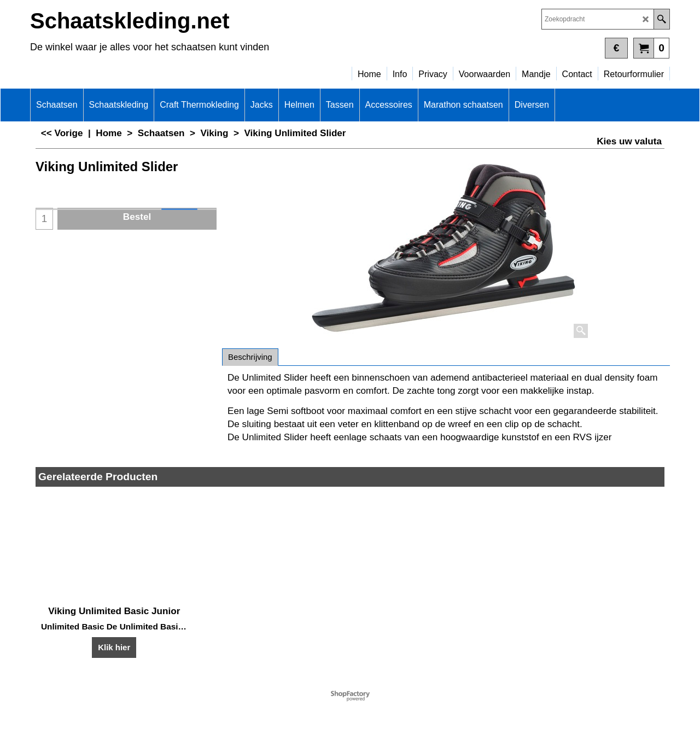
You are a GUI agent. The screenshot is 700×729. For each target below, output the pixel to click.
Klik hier (114, 647)
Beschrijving (250, 357)
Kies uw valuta (629, 141)
